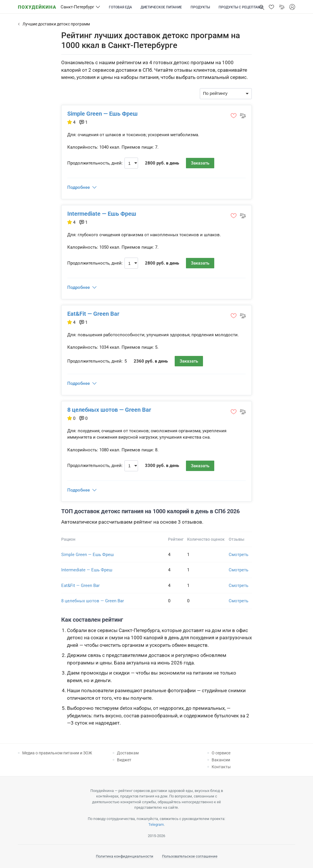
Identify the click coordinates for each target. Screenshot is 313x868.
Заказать (200, 163)
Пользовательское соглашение (190, 856)
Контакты (221, 767)
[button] (271, 7)
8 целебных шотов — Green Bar (109, 410)
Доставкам (128, 753)
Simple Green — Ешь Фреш (103, 114)
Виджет (124, 760)
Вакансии (221, 760)
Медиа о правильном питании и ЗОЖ (57, 753)
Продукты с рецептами (241, 7)
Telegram (156, 824)
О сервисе (221, 753)
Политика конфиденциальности (125, 856)
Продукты (200, 7)
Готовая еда (120, 7)
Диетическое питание (161, 7)
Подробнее (79, 187)
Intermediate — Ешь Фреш (102, 214)
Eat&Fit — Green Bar (93, 314)
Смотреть (239, 555)
